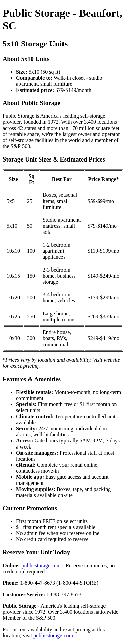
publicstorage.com (41, 565)
